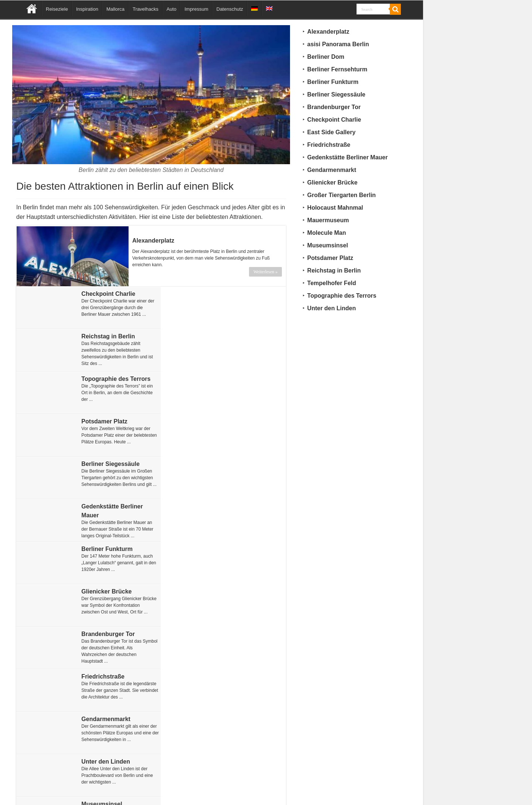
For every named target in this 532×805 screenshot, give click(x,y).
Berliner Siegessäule (106, 378)
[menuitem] (254, 8)
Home (32, 8)
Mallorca (115, 9)
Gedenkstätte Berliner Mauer (348, 157)
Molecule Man (231, 634)
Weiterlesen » (266, 271)
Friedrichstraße (233, 464)
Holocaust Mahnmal (240, 591)
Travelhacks (146, 9)
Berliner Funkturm (103, 421)
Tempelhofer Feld (102, 719)
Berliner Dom (231, 719)
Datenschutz (230, 9)
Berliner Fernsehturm (242, 676)
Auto (172, 9)
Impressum (196, 9)
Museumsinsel (98, 549)
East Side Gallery (101, 591)
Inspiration (87, 9)
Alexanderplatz (153, 240)
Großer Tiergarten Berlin (112, 676)
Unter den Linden (236, 506)
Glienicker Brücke (237, 421)
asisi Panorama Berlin (108, 634)
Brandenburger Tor (104, 464)
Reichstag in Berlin (239, 293)
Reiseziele (57, 9)
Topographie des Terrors (112, 336)
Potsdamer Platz (235, 336)
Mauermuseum (233, 549)
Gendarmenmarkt (102, 506)
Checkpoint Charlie (104, 293)
